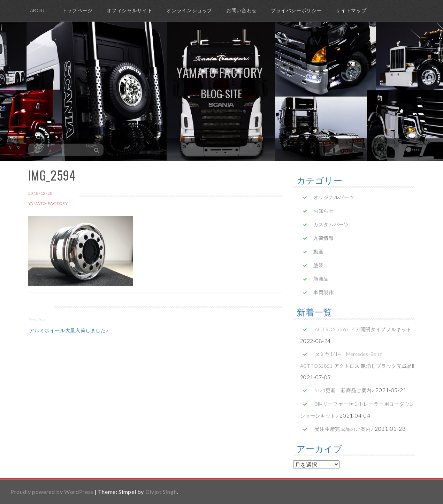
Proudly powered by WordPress (52, 492)
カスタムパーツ (331, 224)
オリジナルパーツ (334, 197)
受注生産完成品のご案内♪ (344, 429)
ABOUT (39, 10)
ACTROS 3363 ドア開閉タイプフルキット (363, 329)
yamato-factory (48, 203)
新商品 (321, 279)
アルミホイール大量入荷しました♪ (68, 330)
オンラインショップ (189, 10)
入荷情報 (324, 238)
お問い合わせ (242, 10)
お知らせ (324, 211)
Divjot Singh (161, 492)
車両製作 (324, 292)
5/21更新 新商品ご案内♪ (345, 390)
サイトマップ (351, 10)
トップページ (77, 10)
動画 (318, 251)
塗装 (318, 265)
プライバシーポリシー (296, 10)
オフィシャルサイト (130, 10)
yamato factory (220, 72)
